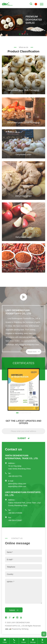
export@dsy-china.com (17, 480)
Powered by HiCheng (20, 636)
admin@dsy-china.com (17, 477)
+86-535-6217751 (15, 470)
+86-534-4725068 (15, 506)
